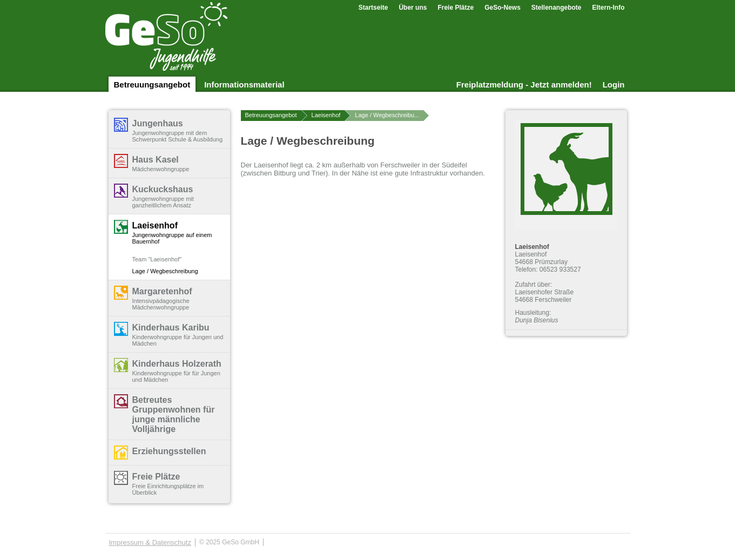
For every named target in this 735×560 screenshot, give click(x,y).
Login (614, 85)
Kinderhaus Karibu (171, 328)
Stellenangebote (557, 8)
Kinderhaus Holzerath (177, 364)
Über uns (413, 8)
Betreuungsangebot (152, 85)
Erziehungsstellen (169, 451)
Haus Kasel (156, 160)
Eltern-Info (609, 8)
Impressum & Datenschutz (150, 542)
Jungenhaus (158, 123)
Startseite (373, 8)
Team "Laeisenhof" (157, 259)
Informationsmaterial (244, 85)
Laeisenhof (155, 225)
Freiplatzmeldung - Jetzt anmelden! (524, 85)
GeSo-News (503, 8)
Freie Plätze (456, 8)
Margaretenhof (162, 291)
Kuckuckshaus (163, 189)
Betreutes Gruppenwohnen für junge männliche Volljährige (174, 414)
